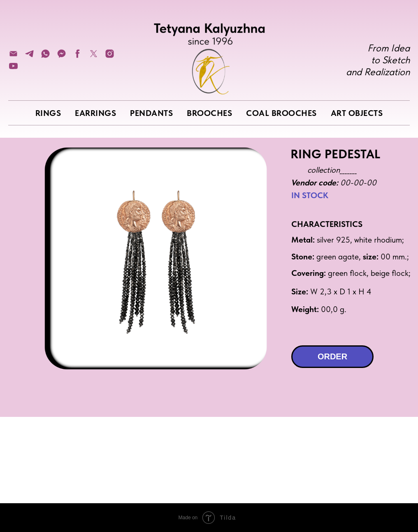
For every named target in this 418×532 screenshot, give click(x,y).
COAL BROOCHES (281, 113)
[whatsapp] (45, 57)
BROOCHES (209, 113)
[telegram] (29, 57)
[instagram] (110, 57)
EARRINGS (95, 113)
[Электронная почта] (13, 57)
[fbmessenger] (62, 57)
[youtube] (13, 69)
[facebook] (78, 57)
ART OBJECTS (357, 113)
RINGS (48, 113)
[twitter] (94, 57)
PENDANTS (151, 113)
